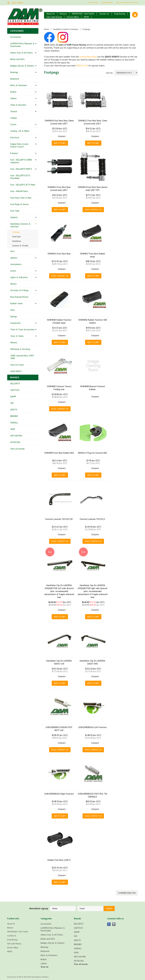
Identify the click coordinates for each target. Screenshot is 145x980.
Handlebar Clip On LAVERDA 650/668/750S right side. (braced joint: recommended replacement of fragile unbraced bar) (93, 591)
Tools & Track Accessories (22, 329)
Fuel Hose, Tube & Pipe (21, 198)
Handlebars (17, 241)
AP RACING (15, 442)
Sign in (119, 3)
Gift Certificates (107, 3)
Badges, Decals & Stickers (22, 66)
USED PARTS (16, 371)
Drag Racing (120, 14)
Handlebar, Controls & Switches (20, 225)
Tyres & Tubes (17, 336)
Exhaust (14, 153)
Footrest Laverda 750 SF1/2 (92, 519)
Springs (14, 316)
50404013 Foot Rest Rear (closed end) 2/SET (59, 189)
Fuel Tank (15, 211)
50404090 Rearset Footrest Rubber (93, 388)
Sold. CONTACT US (93, 210)
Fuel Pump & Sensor (20, 204)
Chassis (14, 111)
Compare (62, 136)
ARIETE (14, 410)
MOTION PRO (16, 436)
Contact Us (104, 14)
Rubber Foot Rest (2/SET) (59, 860)
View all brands (17, 449)
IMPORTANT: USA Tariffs (83, 14)
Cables (13, 98)
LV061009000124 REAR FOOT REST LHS (59, 729)
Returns (63, 14)
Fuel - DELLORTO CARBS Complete (21, 161)
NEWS (86, 17)
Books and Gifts (17, 59)
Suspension (16, 323)
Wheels (14, 343)
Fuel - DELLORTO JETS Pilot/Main (20, 177)
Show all (44, 966)
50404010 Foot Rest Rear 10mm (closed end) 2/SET (59, 122)
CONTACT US (82, 66)
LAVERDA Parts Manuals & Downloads (22, 45)
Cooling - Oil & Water (20, 131)
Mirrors (13, 284)
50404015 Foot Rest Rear (59, 254)
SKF (12, 403)
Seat (12, 310)
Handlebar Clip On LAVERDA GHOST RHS (92, 662)
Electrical (15, 137)
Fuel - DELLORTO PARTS (21, 169)
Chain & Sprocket (18, 105)
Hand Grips (16, 237)
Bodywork (15, 79)
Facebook (109, 924)
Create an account (131, 3)
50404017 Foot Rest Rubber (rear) (93, 255)
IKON (13, 429)
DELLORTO (15, 384)
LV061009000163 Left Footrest (93, 727)
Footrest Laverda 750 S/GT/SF (59, 519)
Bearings (14, 72)
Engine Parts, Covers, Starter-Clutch (20, 145)
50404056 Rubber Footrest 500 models (93, 321)
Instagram (114, 924)
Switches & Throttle (20, 246)
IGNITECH (15, 390)
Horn (12, 251)
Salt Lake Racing (54, 17)
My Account (93, 3)
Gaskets (14, 217)
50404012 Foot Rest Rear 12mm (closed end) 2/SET (93, 122)
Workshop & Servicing (20, 349)
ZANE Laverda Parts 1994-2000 (22, 357)
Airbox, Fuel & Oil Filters (22, 53)
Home (46, 29)
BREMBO (14, 416)
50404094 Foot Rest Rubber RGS (59, 453)
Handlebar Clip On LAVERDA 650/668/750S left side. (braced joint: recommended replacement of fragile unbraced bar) (59, 591)
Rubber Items (16, 303)
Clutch (13, 124)
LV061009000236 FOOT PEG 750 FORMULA (92, 795)
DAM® (13, 397)
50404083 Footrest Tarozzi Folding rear (59, 388)
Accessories (16, 37)
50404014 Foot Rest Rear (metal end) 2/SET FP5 (93, 189)
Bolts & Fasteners (19, 85)
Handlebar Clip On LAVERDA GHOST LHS (59, 662)
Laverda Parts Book (88, 57)
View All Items (17, 365)
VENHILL (14, 423)
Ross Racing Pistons (19, 297)
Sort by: (110, 73)
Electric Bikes (73, 17)
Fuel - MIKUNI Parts (19, 191)
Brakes (13, 92)
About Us (51, 14)
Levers (13, 271)
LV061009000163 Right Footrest (59, 794)
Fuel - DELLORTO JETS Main (23, 185)
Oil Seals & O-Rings (19, 290)
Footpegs (16, 232)
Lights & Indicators (19, 277)
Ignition (14, 258)
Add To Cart (60, 143)
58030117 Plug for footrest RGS (92, 453)
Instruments (16, 264)
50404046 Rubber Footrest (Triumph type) (59, 321)
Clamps (14, 118)
